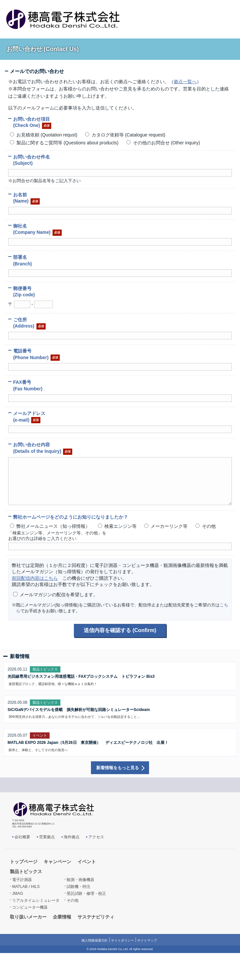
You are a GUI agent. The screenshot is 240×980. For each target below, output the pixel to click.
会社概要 (22, 837)
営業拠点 (47, 837)
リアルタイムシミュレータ (36, 900)
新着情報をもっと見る (118, 768)
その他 (73, 900)
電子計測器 (22, 880)
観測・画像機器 (80, 880)
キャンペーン (57, 862)
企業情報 (62, 917)
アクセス (96, 837)
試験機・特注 (78, 887)
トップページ (24, 862)
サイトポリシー (122, 940)
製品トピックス (26, 871)
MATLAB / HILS (26, 887)
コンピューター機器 (30, 907)
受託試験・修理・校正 (86, 894)
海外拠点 (72, 837)
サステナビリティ (96, 917)
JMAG (18, 894)
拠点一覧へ (185, 82)
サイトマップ (147, 940)
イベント (87, 862)
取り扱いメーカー (28, 917)
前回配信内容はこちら (35, 578)
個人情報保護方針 (95, 940)
